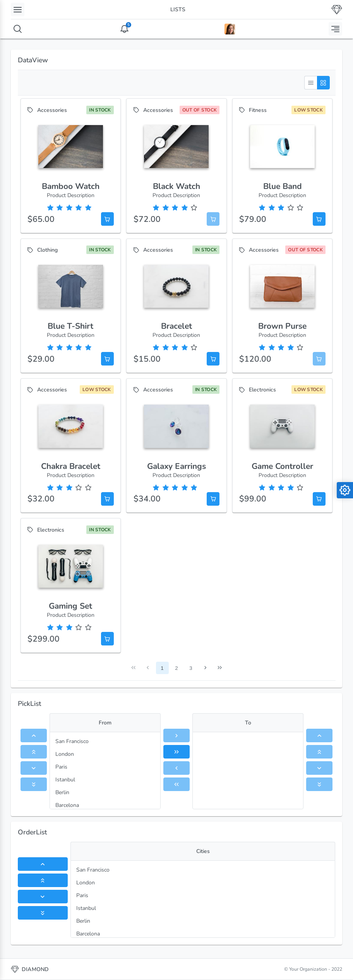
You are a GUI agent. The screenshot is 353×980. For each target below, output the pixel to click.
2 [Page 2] (176, 668)
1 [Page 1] (162, 668)
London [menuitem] (65, 754)
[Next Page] (205, 668)
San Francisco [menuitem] (72, 741)
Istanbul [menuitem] (65, 780)
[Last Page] (220, 668)
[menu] (105, 771)
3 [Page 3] (191, 668)
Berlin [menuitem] (62, 792)
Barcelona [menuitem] (67, 805)
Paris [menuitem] (61, 767)
